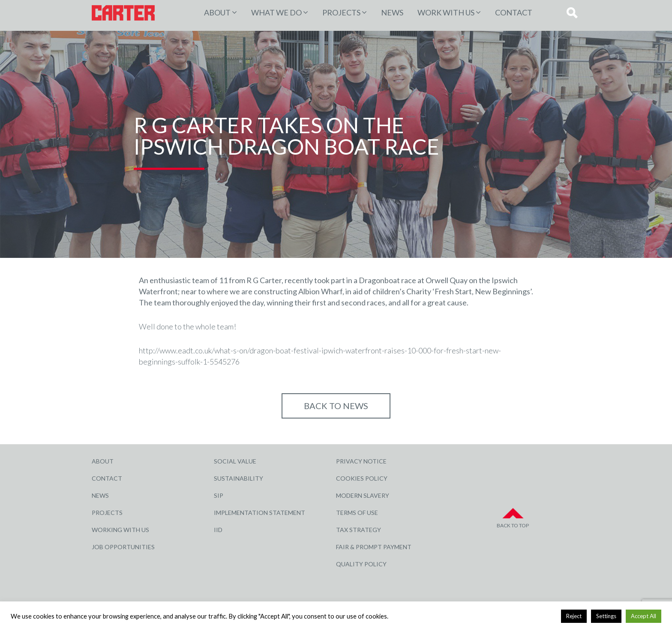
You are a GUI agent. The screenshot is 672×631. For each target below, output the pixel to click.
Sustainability (238, 478)
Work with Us (446, 12)
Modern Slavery (363, 495)
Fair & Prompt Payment (374, 547)
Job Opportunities (123, 547)
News (392, 12)
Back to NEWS (336, 406)
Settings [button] (606, 616)
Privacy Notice (361, 461)
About (217, 12)
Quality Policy (361, 564)
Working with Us (120, 530)
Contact (514, 12)
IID (218, 530)
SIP (219, 495)
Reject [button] (574, 616)
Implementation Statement (259, 513)
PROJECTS (341, 12)
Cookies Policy (362, 478)
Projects (107, 513)
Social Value (235, 461)
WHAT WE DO (276, 12)
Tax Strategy (358, 530)
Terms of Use (357, 513)
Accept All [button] (643, 616)
